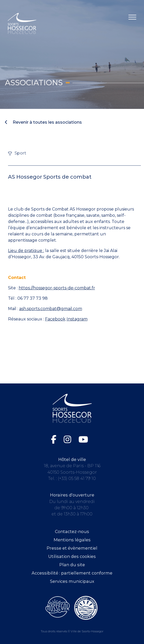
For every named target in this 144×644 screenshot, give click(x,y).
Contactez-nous (72, 531)
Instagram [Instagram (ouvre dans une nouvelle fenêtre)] (77, 319)
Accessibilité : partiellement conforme (72, 573)
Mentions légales (72, 540)
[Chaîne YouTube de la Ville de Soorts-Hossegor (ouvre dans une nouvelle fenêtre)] (83, 439)
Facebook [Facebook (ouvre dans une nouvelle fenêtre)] (55, 319)
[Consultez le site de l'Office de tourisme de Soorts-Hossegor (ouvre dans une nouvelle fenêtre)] (58, 607)
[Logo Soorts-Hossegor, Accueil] (22, 23)
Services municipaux (72, 581)
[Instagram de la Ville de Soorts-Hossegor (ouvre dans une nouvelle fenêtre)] (69, 439)
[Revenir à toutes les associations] (72, 122)
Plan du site (72, 565)
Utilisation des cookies (72, 556)
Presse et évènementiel (72, 548)
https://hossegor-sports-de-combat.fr (57, 288)
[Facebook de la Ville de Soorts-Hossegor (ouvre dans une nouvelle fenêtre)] (55, 439)
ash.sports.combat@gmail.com (51, 309)
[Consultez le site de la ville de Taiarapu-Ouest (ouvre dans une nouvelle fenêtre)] (86, 607)
